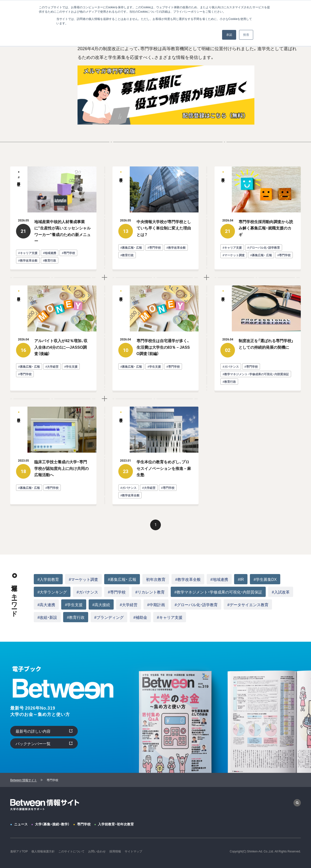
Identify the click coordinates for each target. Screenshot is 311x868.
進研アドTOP (19, 851)
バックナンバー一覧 (33, 743)
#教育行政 (76, 617)
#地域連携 (219, 579)
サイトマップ (133, 851)
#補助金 (140, 617)
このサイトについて (71, 851)
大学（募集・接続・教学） (52, 824)
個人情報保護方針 (43, 851)
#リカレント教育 (150, 592)
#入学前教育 (48, 579)
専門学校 (84, 824)
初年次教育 (156, 579)
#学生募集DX (265, 579)
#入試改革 (281, 592)
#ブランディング (109, 617)
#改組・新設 (47, 617)
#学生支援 (74, 604)
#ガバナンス (87, 592)
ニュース (21, 824)
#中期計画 (156, 604)
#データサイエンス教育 (248, 604)
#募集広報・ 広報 (122, 579)
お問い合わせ (97, 851)
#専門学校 (117, 592)
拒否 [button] (246, 35)
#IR (241, 579)
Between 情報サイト (24, 780)
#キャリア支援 (170, 617)
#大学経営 (129, 604)
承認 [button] (229, 35)
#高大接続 (101, 604)
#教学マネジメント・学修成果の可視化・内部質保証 (218, 592)
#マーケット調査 (83, 579)
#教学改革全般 (188, 579)
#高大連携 (46, 604)
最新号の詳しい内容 (33, 731)
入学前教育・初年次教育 (116, 824)
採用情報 (115, 851)
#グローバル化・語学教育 (196, 604)
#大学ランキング (52, 592)
